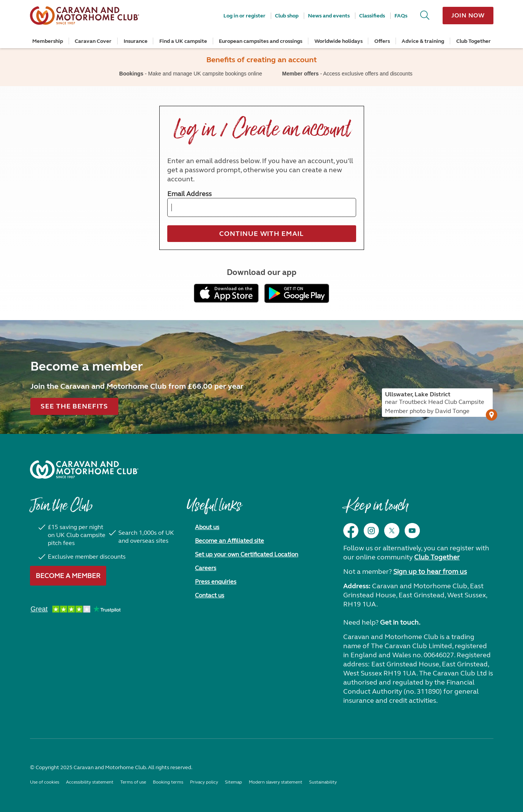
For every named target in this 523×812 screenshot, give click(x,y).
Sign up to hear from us (430, 572)
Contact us (210, 595)
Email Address (189, 194)
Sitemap (233, 782)
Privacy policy (204, 782)
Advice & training (423, 41)
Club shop (287, 16)
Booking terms (168, 782)
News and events (329, 16)
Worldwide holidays (338, 41)
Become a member (68, 576)
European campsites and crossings (261, 41)
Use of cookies (45, 782)
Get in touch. (400, 622)
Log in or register (244, 16)
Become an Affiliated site (229, 541)
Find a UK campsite (183, 41)
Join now (468, 15)
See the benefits (74, 406)
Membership (48, 41)
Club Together (474, 41)
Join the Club (61, 509)
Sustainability (323, 782)
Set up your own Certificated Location (247, 554)
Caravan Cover (93, 41)
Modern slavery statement (276, 782)
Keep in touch (376, 509)
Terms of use (133, 782)
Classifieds (372, 16)
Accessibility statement (90, 782)
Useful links (214, 509)
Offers (382, 41)
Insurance (136, 41)
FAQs (401, 16)
